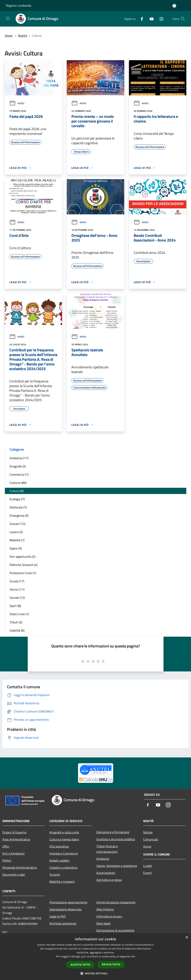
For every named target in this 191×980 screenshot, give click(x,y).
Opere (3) (16, 548)
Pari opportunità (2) (22, 557)
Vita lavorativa (59, 846)
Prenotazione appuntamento (68, 902)
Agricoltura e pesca (109, 880)
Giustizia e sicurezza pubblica (116, 839)
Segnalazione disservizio (65, 909)
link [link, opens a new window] (133, 956)
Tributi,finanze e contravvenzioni (107, 849)
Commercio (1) (19, 474)
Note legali (103, 923)
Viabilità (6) (17, 630)
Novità (23, 36)
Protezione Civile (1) (23, 573)
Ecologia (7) (17, 499)
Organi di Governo (14, 832)
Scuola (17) (17, 581)
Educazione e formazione (113, 832)
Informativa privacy (109, 916)
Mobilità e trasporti (62, 882)
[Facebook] (140, 19)
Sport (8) (15, 606)
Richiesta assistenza (63, 923)
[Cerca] (183, 19)
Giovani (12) (17, 524)
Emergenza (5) (19, 516)
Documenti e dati (14, 874)
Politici (7, 860)
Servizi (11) (17, 589)
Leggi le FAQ (58, 916)
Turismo (55, 874)
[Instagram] (160, 19)
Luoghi (148, 866)
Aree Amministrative (16, 839)
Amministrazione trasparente (116, 902)
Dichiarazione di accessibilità (115, 930)
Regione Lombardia (19, 5)
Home (9, 36)
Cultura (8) (17, 491)
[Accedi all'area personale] (174, 6)
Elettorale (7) (18, 507)
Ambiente (103, 859)
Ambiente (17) (19, 458)
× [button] (187, 937)
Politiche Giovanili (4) (24, 565)
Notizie (148, 832)
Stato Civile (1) (19, 614)
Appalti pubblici (60, 860)
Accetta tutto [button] (80, 965)
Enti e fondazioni (13, 853)
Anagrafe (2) (18, 466)
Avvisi (17, 103)
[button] (96, 973)
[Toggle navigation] (8, 18)
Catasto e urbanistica (63, 867)
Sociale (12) (17, 598)
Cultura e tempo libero (64, 839)
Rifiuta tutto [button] (111, 964)
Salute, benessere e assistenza (117, 866)
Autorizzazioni (106, 873)
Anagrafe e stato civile (64, 832)
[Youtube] (150, 19)
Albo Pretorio (105, 909)
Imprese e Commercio (64, 853)
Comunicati (151, 839)
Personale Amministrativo (20, 867)
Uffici (6, 846)
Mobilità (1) (17, 540)
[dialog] (95, 957)
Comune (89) (18, 483)
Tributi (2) (16, 622)
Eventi (147, 873)
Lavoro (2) (16, 532)
